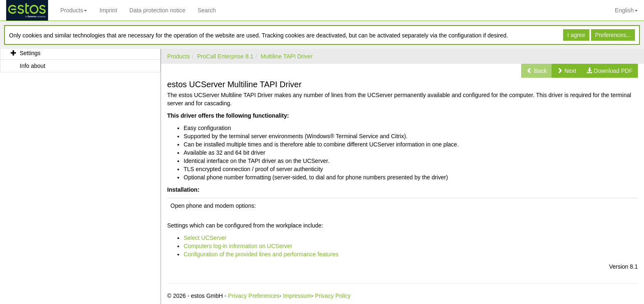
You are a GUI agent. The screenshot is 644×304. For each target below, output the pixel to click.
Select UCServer (205, 238)
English (626, 10)
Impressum (297, 296)
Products (74, 10)
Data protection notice (157, 10)
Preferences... (613, 35)
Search (207, 10)
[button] (567, 71)
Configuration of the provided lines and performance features (261, 254)
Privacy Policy (333, 296)
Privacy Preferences (254, 296)
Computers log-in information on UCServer (238, 246)
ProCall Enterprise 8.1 (225, 56)
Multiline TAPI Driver (287, 56)
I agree (576, 35)
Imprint (108, 10)
